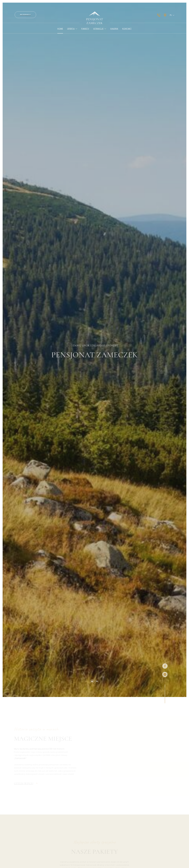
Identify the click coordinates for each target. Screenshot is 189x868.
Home (60, 33)
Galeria (114, 33)
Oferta (72, 33)
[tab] (92, 686)
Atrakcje (100, 33)
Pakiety (85, 33)
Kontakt (127, 33)
